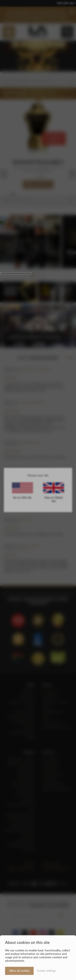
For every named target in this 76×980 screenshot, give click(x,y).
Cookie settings (46, 971)
